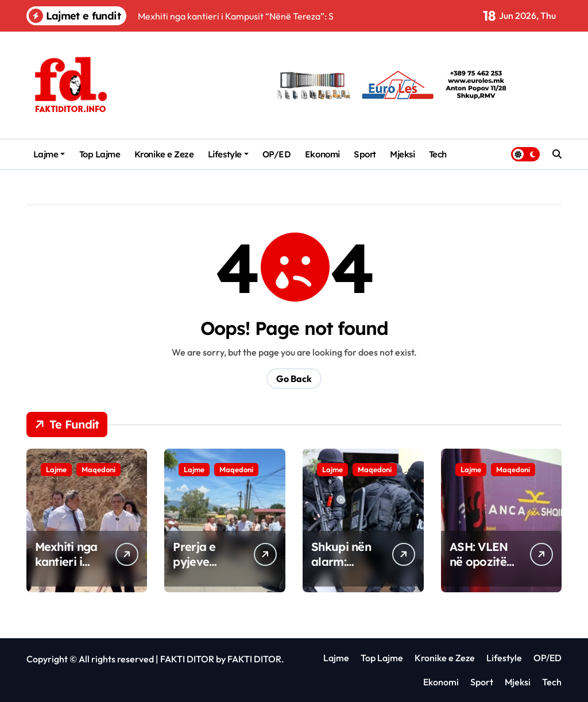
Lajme (49, 154)
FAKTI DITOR (187, 659)
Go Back (294, 379)
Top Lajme (100, 154)
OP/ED (277, 154)
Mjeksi (402, 154)
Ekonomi (322, 154)
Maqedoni (98, 469)
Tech (438, 154)
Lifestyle (228, 154)
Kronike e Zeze (164, 154)
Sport (365, 154)
